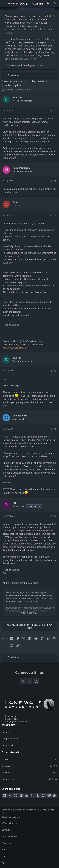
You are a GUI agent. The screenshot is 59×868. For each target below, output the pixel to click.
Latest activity (8, 745)
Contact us (7, 830)
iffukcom (53, 779)
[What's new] (48, 4)
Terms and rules (9, 836)
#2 (55, 181)
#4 (55, 371)
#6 (55, 516)
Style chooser (9, 823)
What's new (8, 725)
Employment (11, 716)
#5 (55, 429)
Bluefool (9, 89)
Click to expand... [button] (30, 613)
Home (4, 856)
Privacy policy (8, 843)
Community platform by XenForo (28, 811)
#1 (55, 111)
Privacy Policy (12, 719)
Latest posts (7, 732)
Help (4, 849)
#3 (55, 215)
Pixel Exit (16, 817)
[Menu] (4, 4)
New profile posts (10, 739)
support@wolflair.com (25, 59)
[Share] (51, 111)
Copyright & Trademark (16, 722)
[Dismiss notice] (53, 16)
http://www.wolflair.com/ (15, 348)
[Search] (55, 4)
